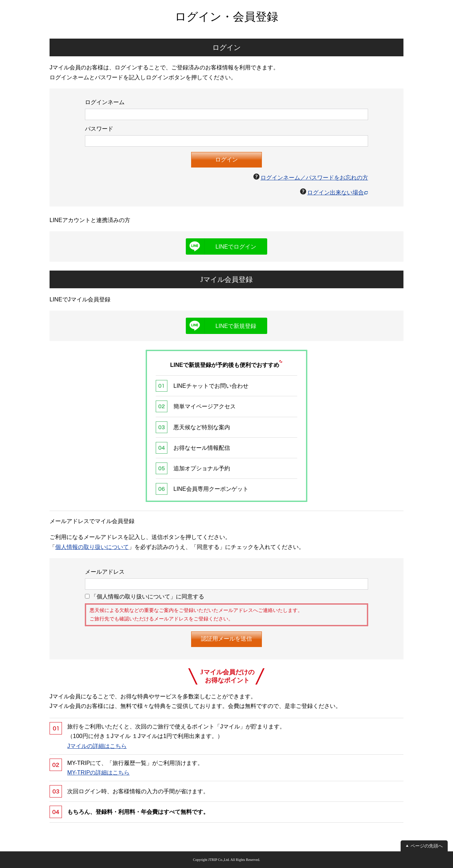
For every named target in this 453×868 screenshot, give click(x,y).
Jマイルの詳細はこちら (97, 746)
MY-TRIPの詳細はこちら (98, 773)
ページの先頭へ (427, 846)
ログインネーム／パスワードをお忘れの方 (314, 178)
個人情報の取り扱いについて (92, 547)
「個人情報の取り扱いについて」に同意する (145, 597)
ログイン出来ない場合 (336, 192)
